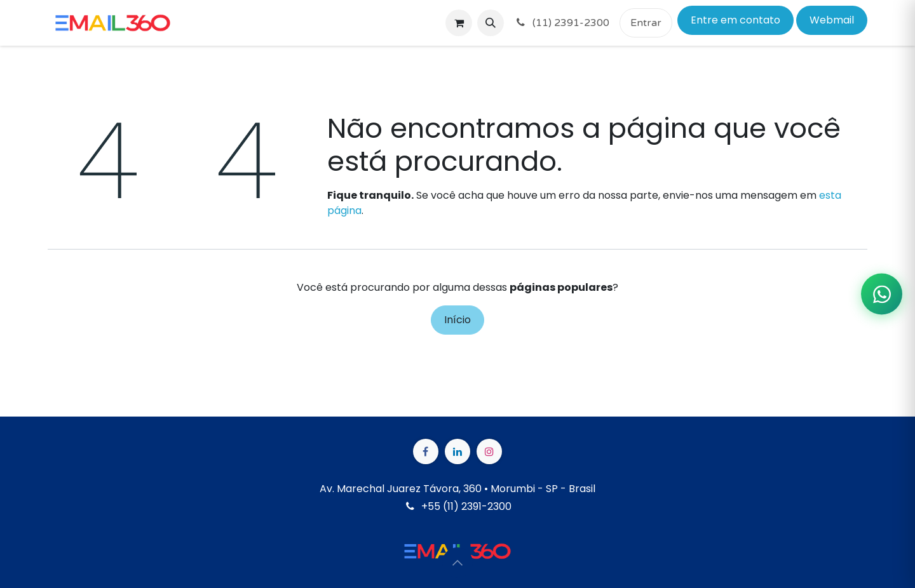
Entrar (646, 23)
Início (457, 320)
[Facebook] (426, 451)
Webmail (832, 20)
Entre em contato (735, 20)
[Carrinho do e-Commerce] (459, 23)
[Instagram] (489, 451)
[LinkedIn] (457, 451)
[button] (491, 23)
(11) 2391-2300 (562, 23)
